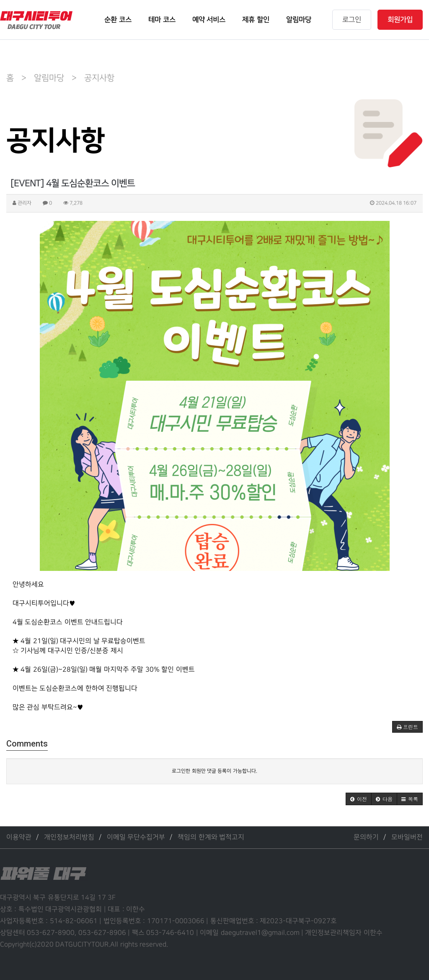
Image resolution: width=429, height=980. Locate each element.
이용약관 (19, 837)
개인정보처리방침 (69, 837)
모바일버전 (407, 837)
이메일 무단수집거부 (136, 837)
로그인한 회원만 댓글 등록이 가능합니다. (214, 771)
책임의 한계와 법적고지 (211, 837)
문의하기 (366, 837)
